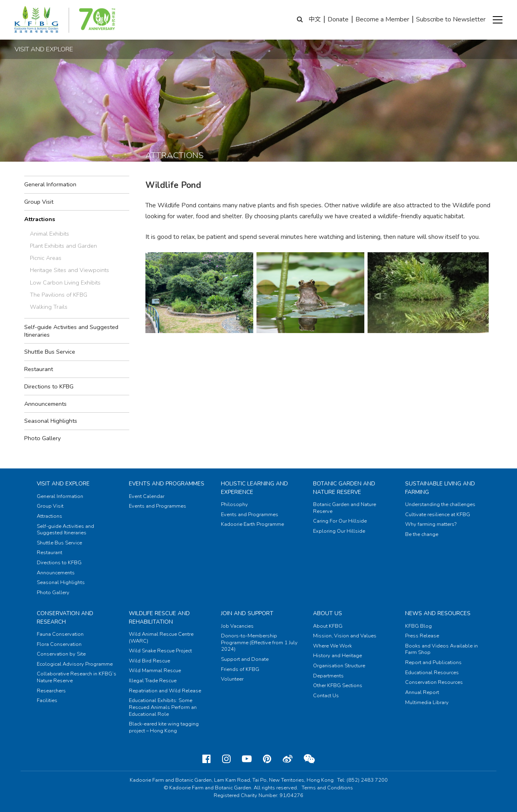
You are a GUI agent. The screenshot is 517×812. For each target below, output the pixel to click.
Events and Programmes (167, 484)
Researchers (51, 691)
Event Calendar (147, 496)
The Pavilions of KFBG (59, 295)
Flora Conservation (59, 644)
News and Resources (438, 613)
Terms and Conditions (327, 788)
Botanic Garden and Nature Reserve (344, 488)
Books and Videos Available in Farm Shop (441, 649)
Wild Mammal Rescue (155, 671)
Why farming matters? (431, 524)
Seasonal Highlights (51, 421)
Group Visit (39, 202)
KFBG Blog (418, 626)
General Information (50, 184)
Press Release (422, 636)
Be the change (422, 534)
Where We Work (332, 646)
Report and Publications (433, 662)
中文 (315, 19)
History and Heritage (337, 656)
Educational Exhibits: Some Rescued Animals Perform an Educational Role (163, 707)
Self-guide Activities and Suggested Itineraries (71, 331)
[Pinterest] (267, 759)
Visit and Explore (63, 484)
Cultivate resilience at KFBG (438, 515)
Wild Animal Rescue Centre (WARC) (161, 638)
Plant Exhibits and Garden (63, 246)
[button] (498, 20)
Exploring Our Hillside (339, 531)
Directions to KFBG (49, 386)
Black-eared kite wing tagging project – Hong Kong (164, 727)
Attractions (40, 219)
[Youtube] (247, 759)
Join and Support (247, 613)
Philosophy (234, 504)
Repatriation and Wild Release (165, 691)
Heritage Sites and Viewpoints (69, 270)
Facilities (47, 700)
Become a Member (382, 19)
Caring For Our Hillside (340, 521)
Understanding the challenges (440, 504)
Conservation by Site (61, 654)
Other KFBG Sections (338, 685)
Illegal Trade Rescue (153, 681)
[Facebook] (207, 759)
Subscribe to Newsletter (451, 19)
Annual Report (422, 692)
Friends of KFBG (240, 669)
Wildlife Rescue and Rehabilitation (159, 617)
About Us (328, 613)
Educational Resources (432, 673)
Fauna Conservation (60, 634)
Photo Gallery (42, 438)
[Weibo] (288, 759)
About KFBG (328, 626)
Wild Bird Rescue (149, 661)
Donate (338, 19)
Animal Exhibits (49, 234)
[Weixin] (309, 759)
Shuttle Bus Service (50, 352)
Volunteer (232, 679)
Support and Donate (245, 659)
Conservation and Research (65, 617)
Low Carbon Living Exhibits (65, 283)
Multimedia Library (427, 702)
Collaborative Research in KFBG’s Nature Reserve (77, 677)
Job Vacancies (237, 626)
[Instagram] (226, 759)
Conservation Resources (434, 682)
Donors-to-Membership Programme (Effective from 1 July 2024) (259, 642)
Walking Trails (49, 307)
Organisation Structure (339, 666)
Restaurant (39, 369)
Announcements (45, 404)
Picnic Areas (46, 258)
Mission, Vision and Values (345, 636)
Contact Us (326, 696)
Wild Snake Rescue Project (160, 651)
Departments (328, 676)
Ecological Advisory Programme (75, 664)
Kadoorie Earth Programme (252, 524)
